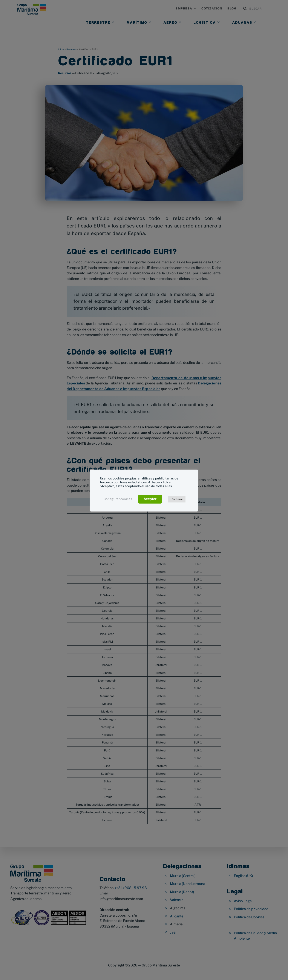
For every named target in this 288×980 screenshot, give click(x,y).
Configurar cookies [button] (118, 499)
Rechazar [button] (177, 499)
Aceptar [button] (150, 499)
